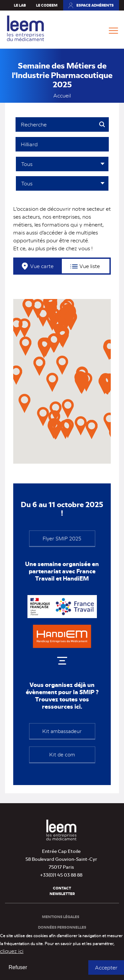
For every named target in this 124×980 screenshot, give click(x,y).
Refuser (18, 967)
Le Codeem (47, 5)
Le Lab (20, 5)
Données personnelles (62, 927)
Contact (62, 888)
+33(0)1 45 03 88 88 (61, 875)
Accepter (106, 967)
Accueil (62, 95)
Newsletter (62, 894)
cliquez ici (12, 951)
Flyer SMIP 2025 (62, 538)
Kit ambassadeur (62, 731)
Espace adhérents (95, 5)
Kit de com (62, 754)
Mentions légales (61, 917)
